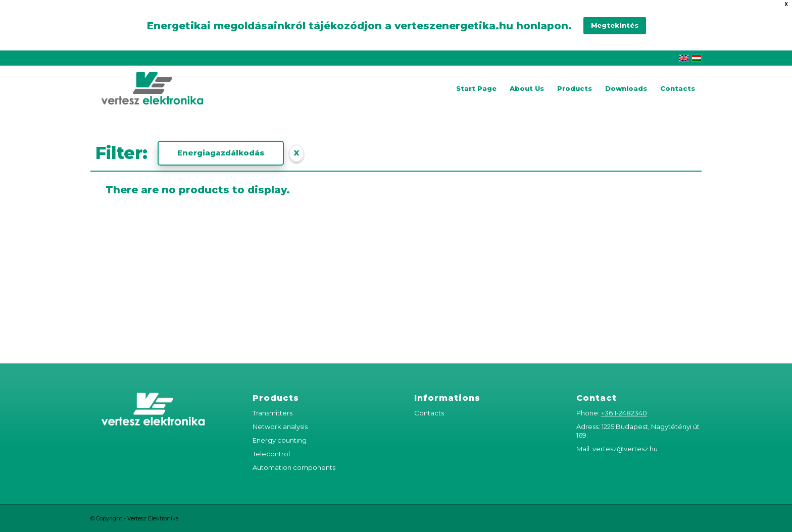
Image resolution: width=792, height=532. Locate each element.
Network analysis (280, 427)
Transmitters (273, 413)
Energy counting (280, 440)
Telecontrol (271, 454)
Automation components (294, 467)
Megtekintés (615, 25)
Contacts (429, 413)
